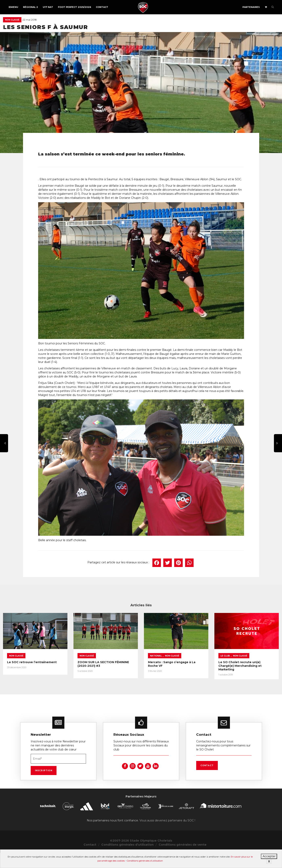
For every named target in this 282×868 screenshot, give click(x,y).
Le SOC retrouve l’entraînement (32, 662)
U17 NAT (48, 7)
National (156, 656)
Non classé (12, 20)
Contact (102, 7)
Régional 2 (30, 7)
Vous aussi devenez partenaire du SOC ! (167, 826)
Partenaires (251, 7)
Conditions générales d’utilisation (145, 861)
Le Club (225, 656)
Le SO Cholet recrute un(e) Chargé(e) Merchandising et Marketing (240, 666)
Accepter (269, 856)
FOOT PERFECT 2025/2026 (74, 7)
